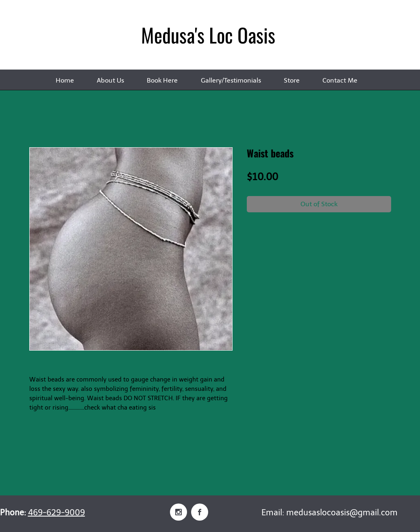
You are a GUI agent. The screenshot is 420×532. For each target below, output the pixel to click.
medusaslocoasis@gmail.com (342, 512)
